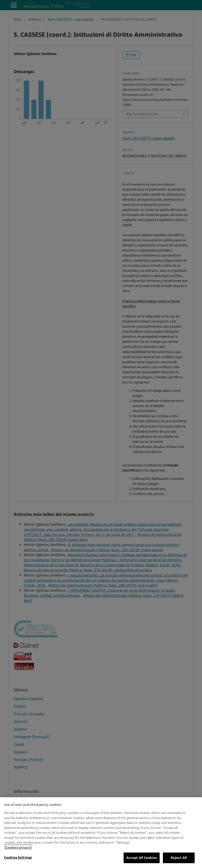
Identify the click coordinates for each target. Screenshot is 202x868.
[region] (101, 833)
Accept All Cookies (142, 858)
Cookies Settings (18, 857)
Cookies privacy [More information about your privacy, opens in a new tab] (18, 847)
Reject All (179, 858)
